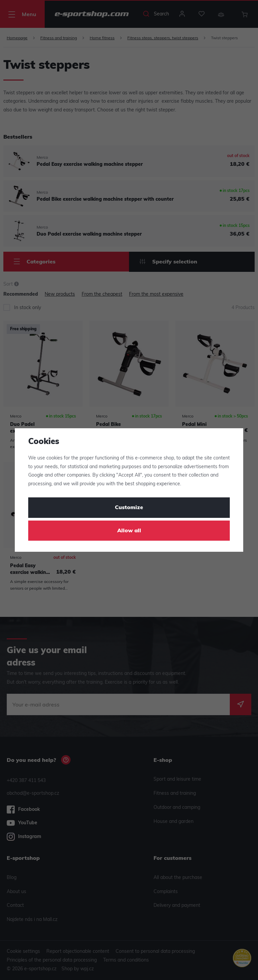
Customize (129, 508)
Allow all (129, 531)
